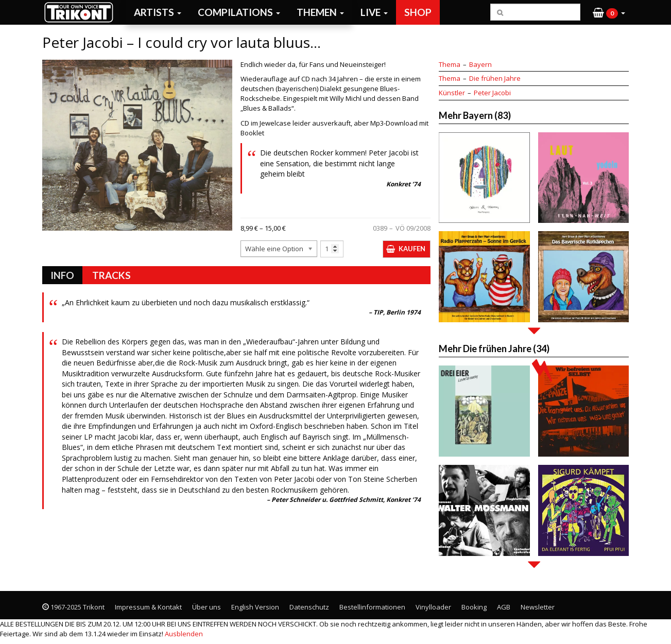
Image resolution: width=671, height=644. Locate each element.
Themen (320, 12)
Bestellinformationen (372, 607)
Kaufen (412, 249)
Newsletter (538, 607)
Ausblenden (184, 634)
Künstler (452, 93)
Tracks (111, 275)
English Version (255, 607)
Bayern (480, 64)
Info (62, 275)
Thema (450, 64)
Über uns (207, 607)
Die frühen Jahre (495, 78)
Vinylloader (433, 607)
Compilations (239, 12)
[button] (609, 12)
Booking (474, 607)
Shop (418, 12)
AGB (504, 607)
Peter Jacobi (492, 93)
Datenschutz (309, 607)
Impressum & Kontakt (148, 607)
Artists (158, 12)
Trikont (82, 12)
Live (374, 12)
